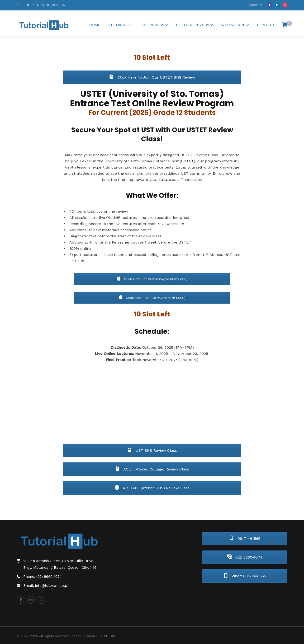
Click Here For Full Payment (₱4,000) (152, 298)
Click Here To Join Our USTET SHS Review (152, 77)
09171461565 (245, 538)
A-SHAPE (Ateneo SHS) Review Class (152, 488)
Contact (266, 25)
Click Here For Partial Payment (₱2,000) (152, 279)
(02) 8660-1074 (51, 5)
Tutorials (119, 25)
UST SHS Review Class (152, 450)
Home (95, 25)
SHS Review (153, 25)
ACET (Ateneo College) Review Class (152, 469)
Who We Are (233, 25)
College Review (193, 25)
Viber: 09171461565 (245, 576)
